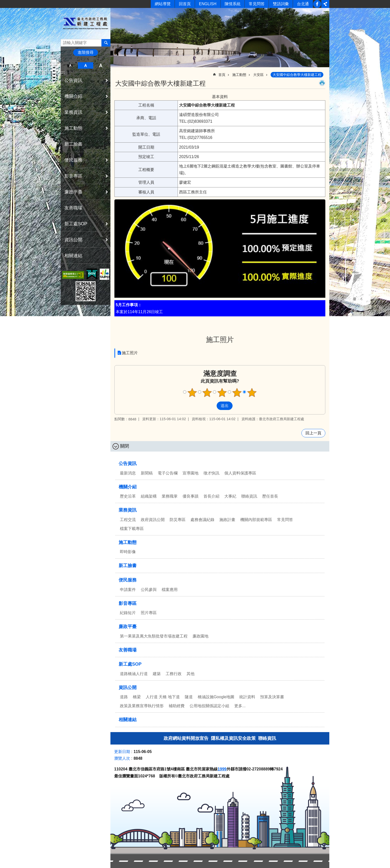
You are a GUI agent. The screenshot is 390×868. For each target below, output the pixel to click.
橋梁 (137, 697)
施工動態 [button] (73, 128)
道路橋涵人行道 (134, 674)
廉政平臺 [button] (73, 192)
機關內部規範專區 (256, 520)
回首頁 (185, 4)
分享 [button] (325, 4)
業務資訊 (128, 510)
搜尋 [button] (106, 43)
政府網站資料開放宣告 (186, 738)
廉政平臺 (128, 627)
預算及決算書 (272, 697)
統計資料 (247, 697)
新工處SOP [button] (76, 224)
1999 (222, 769)
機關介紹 (128, 487)
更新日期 (122, 752)
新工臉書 (317, 4)
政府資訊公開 (153, 520)
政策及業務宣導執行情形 (142, 706)
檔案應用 (170, 590)
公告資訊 (128, 463)
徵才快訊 (211, 473)
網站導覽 (163, 4)
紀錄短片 (128, 613)
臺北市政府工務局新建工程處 (86, 23)
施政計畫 (227, 520)
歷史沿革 (128, 496)
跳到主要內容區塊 (3, 3)
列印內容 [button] (322, 83)
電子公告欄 (168, 473)
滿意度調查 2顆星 (207, 393)
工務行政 (174, 674)
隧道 (189, 697)
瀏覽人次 (122, 758)
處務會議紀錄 (202, 520)
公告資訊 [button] (73, 80)
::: (63, 72)
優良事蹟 (191, 496)
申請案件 (128, 590)
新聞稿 (147, 473)
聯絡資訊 (249, 496)
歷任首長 (270, 496)
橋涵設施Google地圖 (216, 697)
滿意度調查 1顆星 (192, 393)
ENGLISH (208, 4)
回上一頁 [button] (313, 433)
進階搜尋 (86, 52)
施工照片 (220, 340)
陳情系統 (233, 4)
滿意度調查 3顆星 (222, 393)
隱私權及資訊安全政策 (233, 738)
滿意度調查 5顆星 (252, 393)
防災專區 (178, 520)
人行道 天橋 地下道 (163, 697)
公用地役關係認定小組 (209, 706)
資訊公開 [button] (73, 240)
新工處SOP (130, 664)
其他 (191, 674)
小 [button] (70, 65)
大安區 (258, 75)
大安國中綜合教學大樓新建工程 (297, 75)
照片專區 (149, 613)
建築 (157, 674)
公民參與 (149, 590)
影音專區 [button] (73, 176)
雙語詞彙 (281, 4)
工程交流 (128, 520)
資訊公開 (128, 688)
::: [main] (118, 73)
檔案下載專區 (132, 529)
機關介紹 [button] (73, 96)
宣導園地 (191, 473)
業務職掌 (170, 496)
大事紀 (230, 496)
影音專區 (128, 603)
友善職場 (73, 208)
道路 (124, 697)
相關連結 (73, 256)
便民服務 (128, 580)
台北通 (303, 4)
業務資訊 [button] (73, 112)
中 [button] (85, 65)
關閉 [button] (125, 446)
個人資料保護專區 (240, 473)
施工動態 (239, 75)
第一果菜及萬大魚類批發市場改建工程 (154, 636)
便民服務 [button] (73, 160)
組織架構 (149, 496)
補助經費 (177, 706)
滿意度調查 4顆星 (237, 393)
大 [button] (101, 65)
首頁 (222, 75)
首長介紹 (211, 496)
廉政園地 (200, 636)
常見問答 (257, 4)
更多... (240, 706)
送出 (212, 406)
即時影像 (128, 552)
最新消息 (128, 473)
